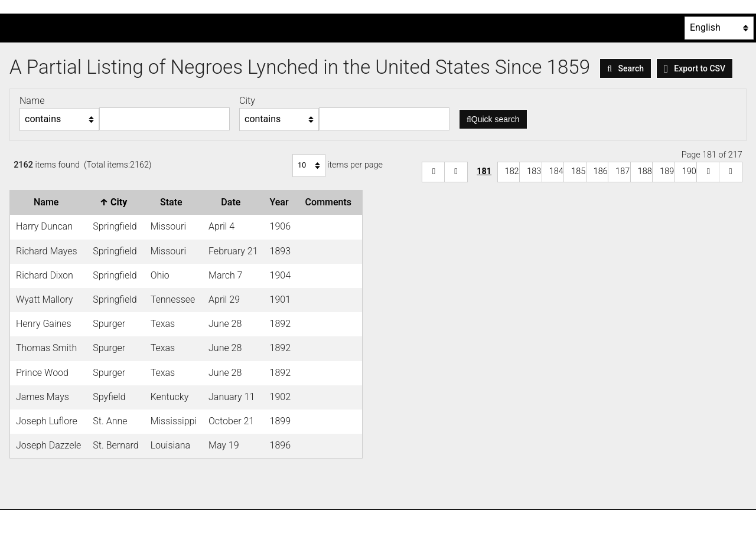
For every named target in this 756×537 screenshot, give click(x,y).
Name (48, 202)
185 (578, 171)
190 (689, 171)
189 (667, 171)
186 (601, 171)
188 (645, 171)
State (174, 202)
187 (623, 171)
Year (282, 202)
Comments (331, 202)
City (116, 202)
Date (233, 202)
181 (484, 171)
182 (512, 171)
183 (534, 171)
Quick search (493, 119)
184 (556, 171)
